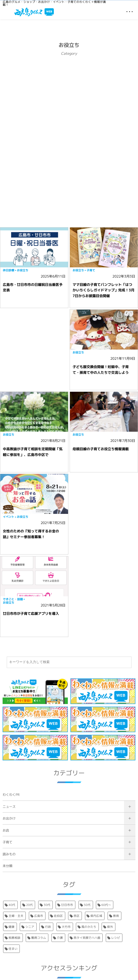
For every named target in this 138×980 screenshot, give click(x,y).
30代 (47, 905)
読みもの (9, 854)
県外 (110, 927)
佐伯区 (58, 916)
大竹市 (66, 927)
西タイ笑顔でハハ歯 (87, 938)
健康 (12, 927)
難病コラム (39, 938)
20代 (29, 905)
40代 (12, 905)
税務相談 (15, 938)
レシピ (116, 938)
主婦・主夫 (16, 916)
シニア (30, 927)
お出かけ (9, 818)
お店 (6, 830)
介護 (60, 938)
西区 (77, 916)
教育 (116, 916)
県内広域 (96, 916)
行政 (48, 927)
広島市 (39, 916)
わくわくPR (11, 795)
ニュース (9, 807)
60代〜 (106, 905)
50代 (87, 905)
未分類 (8, 866)
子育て (8, 842)
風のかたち (89, 927)
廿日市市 (67, 905)
